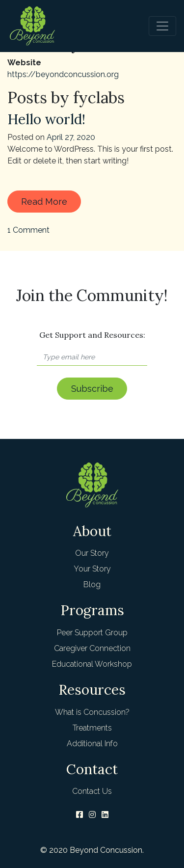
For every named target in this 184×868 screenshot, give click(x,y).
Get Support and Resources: (92, 335)
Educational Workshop (92, 664)
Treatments (92, 728)
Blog (92, 584)
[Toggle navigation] (162, 26)
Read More (44, 202)
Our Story (92, 553)
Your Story (92, 569)
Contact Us (92, 791)
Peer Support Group (92, 633)
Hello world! (46, 119)
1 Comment (28, 230)
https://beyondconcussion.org (63, 74)
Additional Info (92, 744)
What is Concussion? (92, 712)
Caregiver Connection (92, 648)
